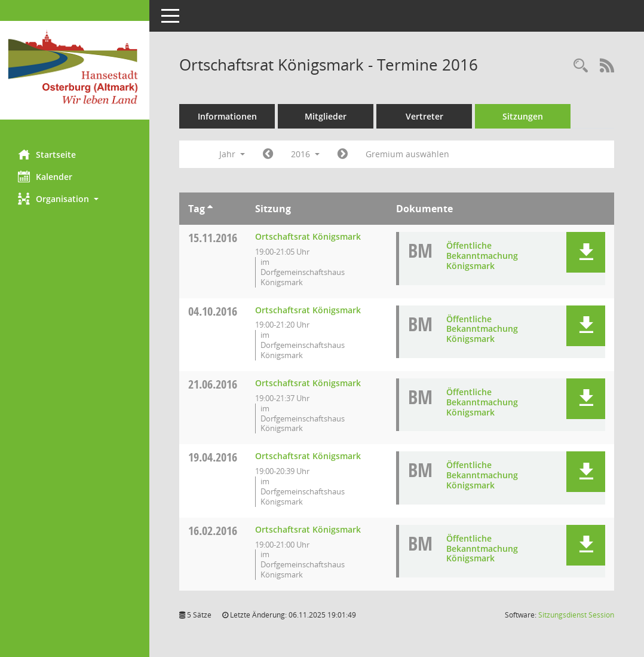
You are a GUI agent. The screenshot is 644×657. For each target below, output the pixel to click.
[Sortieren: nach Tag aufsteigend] (210, 209)
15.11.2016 (213, 238)
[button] (75, 199)
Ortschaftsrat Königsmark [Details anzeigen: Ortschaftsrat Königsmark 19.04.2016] (308, 456)
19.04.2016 (213, 457)
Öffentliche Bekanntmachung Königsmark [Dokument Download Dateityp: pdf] (482, 256)
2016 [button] (305, 154)
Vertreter (424, 116)
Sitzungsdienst (576, 615)
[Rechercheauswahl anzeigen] (581, 66)
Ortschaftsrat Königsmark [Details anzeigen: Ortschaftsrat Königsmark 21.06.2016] (308, 383)
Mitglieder (326, 116)
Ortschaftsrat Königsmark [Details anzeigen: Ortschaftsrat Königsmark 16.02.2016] (308, 529)
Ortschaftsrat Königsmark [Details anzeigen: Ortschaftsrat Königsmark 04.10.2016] (308, 310)
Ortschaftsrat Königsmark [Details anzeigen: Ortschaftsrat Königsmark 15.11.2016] (308, 236)
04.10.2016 (213, 311)
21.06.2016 (213, 384)
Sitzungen (523, 116)
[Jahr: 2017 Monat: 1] (343, 154)
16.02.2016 (213, 531)
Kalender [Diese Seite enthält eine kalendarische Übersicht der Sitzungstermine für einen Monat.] (45, 176)
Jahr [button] (232, 154)
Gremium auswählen (407, 154)
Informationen (227, 116)
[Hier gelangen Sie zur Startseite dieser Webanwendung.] (75, 70)
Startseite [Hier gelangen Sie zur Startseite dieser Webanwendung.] (47, 154)
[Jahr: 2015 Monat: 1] (268, 154)
